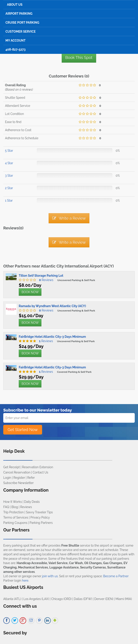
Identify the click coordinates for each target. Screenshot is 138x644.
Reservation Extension (38, 467)
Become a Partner (116, 576)
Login (7, 478)
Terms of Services (16, 517)
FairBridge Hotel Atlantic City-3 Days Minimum (52, 337)
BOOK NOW (30, 292)
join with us (50, 576)
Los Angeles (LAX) (36, 599)
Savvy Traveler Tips (39, 512)
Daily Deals (32, 502)
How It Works (13, 502)
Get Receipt (12, 467)
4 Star (9, 163)
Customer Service (20, 32)
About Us (15, 5)
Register (19, 478)
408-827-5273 (15, 49)
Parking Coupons (15, 523)
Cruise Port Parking (22, 23)
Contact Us (40, 472)
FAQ (6, 507)
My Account (15, 40)
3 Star (9, 176)
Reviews (45, 280)
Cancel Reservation (17, 472)
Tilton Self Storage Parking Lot (41, 276)
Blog (15, 507)
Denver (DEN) (104, 599)
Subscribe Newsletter (18, 483)
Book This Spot (79, 57)
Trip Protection (14, 512)
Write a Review (69, 218)
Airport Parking (19, 14)
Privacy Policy (40, 517)
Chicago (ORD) (61, 599)
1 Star (9, 201)
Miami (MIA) (124, 599)
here (25, 581)
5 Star (9, 151)
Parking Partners (41, 523)
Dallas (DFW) (83, 599)
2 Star (9, 188)
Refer (31, 478)
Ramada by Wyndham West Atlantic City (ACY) (52, 306)
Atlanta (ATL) (12, 599)
